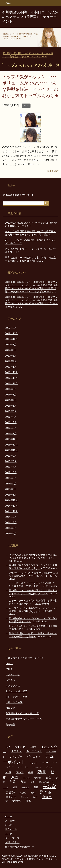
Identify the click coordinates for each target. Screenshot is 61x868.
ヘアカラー (12, 680)
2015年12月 (11, 439)
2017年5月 (11, 356)
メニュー (10, 821)
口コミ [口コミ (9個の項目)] (26, 778)
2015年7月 (11, 467)
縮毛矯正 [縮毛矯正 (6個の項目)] (26, 787)
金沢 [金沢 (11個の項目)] (35, 797)
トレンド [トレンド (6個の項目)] (34, 763)
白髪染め (10, 708)
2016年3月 (11, 422)
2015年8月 (11, 461)
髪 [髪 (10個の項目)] (7, 801)
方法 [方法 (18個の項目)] (23, 782)
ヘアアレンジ (13, 675)
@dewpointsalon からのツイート (21, 195)
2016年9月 (11, 389)
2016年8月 (11, 395)
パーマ (9, 663)
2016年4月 (11, 417)
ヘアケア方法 (13, 686)
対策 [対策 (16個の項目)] (13, 782)
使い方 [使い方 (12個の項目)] (20, 772)
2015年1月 (11, 495)
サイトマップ (12, 838)
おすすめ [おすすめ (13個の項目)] (20, 747)
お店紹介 (10, 825)
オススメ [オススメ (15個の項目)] (16, 751)
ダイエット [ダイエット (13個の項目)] (34, 757)
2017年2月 (11, 361)
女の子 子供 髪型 (16, 691)
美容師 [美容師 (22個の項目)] (10, 792)
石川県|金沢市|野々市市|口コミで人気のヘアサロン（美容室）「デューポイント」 (30, 17)
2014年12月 (11, 500)
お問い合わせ (12, 842)
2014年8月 (11, 522)
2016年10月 (11, 384)
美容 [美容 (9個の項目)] (36, 787)
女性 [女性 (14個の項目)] (48, 778)
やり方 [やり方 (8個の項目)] (33, 747)
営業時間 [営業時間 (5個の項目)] (38, 778)
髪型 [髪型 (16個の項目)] (28, 801)
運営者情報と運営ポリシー (19, 847)
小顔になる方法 (14, 702)
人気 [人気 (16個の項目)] (8, 772)
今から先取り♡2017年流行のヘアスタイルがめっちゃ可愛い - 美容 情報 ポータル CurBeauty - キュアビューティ (31, 288)
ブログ (26, 105)
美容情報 (10, 725)
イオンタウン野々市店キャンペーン (25, 658)
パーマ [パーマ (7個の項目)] (45, 763)
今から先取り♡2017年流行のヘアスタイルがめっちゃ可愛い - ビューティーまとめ (31, 303)
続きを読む (53, 171)
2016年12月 (11, 372)
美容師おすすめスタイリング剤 (22, 713)
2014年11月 (11, 506)
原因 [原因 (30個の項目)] (15, 777)
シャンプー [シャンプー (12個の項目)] (16, 757)
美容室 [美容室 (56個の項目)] (49, 787)
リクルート (11, 829)
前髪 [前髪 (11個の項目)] (30, 772)
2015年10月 (11, 450)
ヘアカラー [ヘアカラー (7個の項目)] (23, 767)
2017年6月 (11, 350)
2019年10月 (11, 339)
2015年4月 (11, 484)
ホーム (9, 816)
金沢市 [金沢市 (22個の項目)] (47, 797)
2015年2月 (11, 489)
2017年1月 (11, 367)
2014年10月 (11, 511)
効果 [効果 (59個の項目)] (42, 772)
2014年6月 (11, 534)
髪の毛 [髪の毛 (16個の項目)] (17, 801)
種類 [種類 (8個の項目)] (15, 787)
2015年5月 (11, 478)
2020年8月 (11, 328)
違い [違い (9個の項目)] (33, 793)
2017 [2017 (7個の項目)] (8, 747)
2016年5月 (11, 411)
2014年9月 (11, 517)
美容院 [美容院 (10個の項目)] (23, 793)
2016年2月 (11, 428)
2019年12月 (11, 333)
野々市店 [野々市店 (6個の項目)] (24, 797)
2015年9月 (11, 456)
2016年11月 (11, 378)
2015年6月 (11, 472)
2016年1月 (11, 434)
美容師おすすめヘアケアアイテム (24, 719)
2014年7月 (11, 528)
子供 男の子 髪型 (16, 697)
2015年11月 (11, 445)
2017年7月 (11, 345)
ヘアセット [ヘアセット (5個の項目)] (37, 767)
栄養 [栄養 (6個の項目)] (33, 782)
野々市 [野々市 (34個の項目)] (46, 792)
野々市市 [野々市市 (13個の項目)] (11, 797)
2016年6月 (11, 406)
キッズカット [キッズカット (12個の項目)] (34, 751)
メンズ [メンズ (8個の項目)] (49, 767)
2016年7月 (11, 400)
